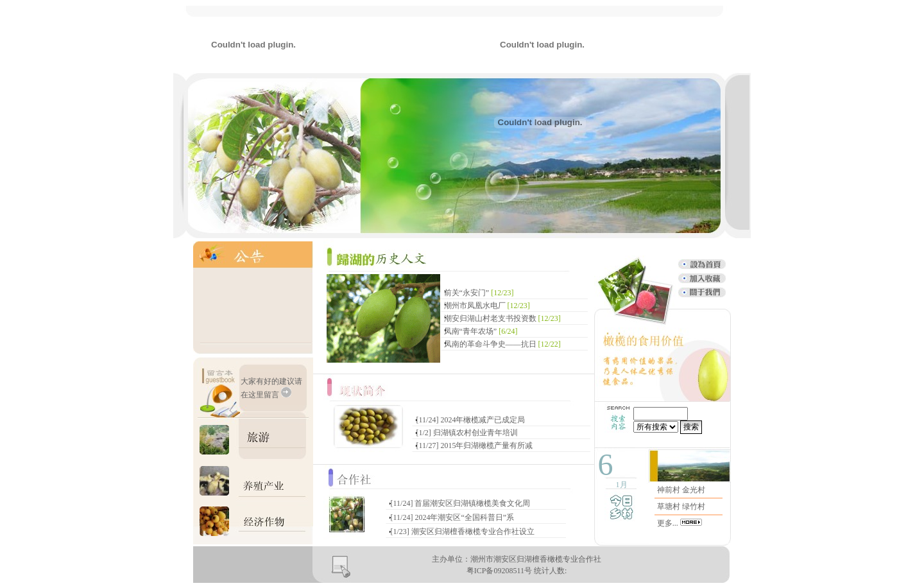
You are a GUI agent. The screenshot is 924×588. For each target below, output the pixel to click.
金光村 (694, 490)
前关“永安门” (468, 293)
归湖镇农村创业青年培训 (475, 433)
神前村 (669, 490)
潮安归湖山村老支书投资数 (490, 318)
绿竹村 (694, 506)
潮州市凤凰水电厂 (475, 306)
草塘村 (669, 506)
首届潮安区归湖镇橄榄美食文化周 (472, 503)
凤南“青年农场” (471, 331)
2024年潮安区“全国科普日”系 (464, 517)
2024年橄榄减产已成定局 (483, 420)
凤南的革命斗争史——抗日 (490, 344)
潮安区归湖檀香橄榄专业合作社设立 (473, 532)
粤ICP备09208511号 (499, 571)
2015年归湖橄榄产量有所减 (486, 445)
